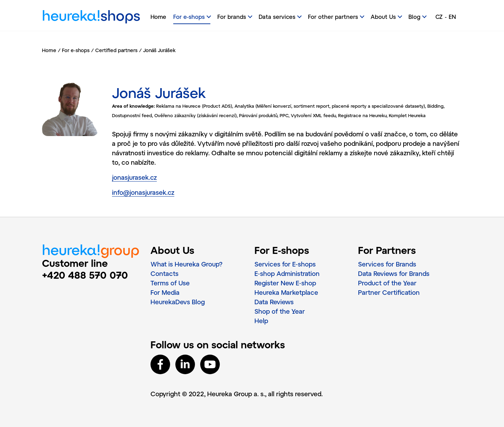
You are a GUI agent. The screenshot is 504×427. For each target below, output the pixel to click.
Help (261, 321)
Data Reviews (274, 302)
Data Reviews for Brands (394, 273)
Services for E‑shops (285, 264)
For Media (165, 292)
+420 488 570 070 (85, 275)
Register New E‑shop (285, 283)
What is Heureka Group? (187, 264)
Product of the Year (387, 283)
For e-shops (76, 50)
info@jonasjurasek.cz (143, 192)
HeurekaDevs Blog (178, 302)
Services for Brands (387, 264)
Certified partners (116, 50)
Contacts (164, 273)
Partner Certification (389, 292)
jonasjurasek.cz (134, 177)
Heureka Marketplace (286, 292)
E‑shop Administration (287, 273)
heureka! (91, 17)
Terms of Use (170, 283)
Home (158, 17)
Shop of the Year (280, 311)
